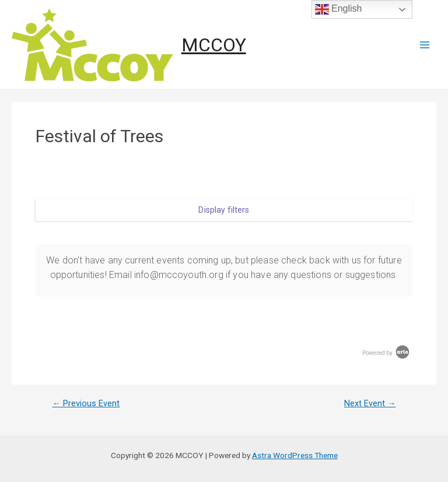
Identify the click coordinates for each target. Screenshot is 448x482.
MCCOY (214, 45)
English (339, 9)
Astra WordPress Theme (295, 455)
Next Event (370, 404)
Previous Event (86, 404)
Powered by (387, 353)
